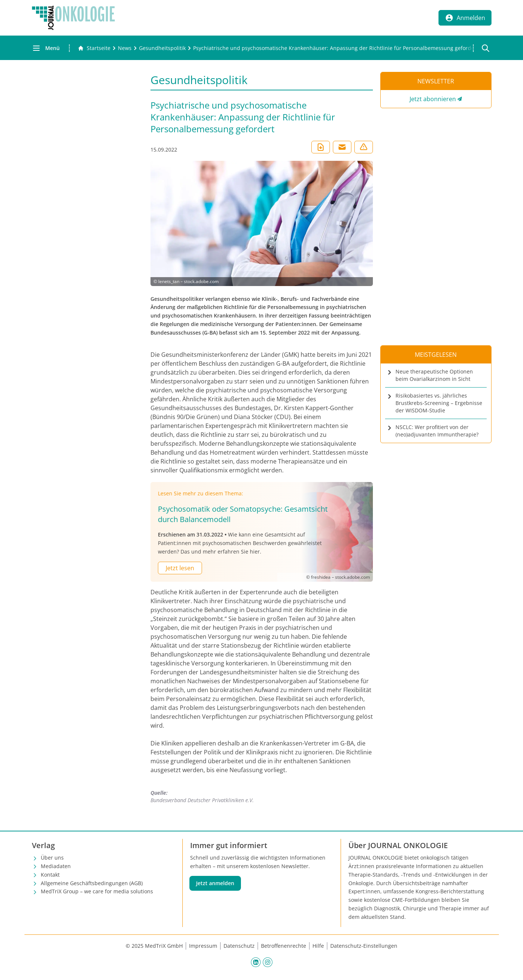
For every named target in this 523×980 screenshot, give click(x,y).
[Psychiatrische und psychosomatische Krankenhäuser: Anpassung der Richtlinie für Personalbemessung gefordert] (336, 48)
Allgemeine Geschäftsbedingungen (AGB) (92, 883)
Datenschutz (239, 946)
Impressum (203, 946)
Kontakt (50, 875)
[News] (125, 48)
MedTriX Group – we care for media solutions (97, 891)
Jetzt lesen (180, 568)
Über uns (52, 858)
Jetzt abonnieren (433, 99)
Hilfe (318, 946)
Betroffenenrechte (284, 946)
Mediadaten (56, 866)
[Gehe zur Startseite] (94, 48)
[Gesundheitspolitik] (162, 48)
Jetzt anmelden (215, 883)
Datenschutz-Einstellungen (364, 946)
